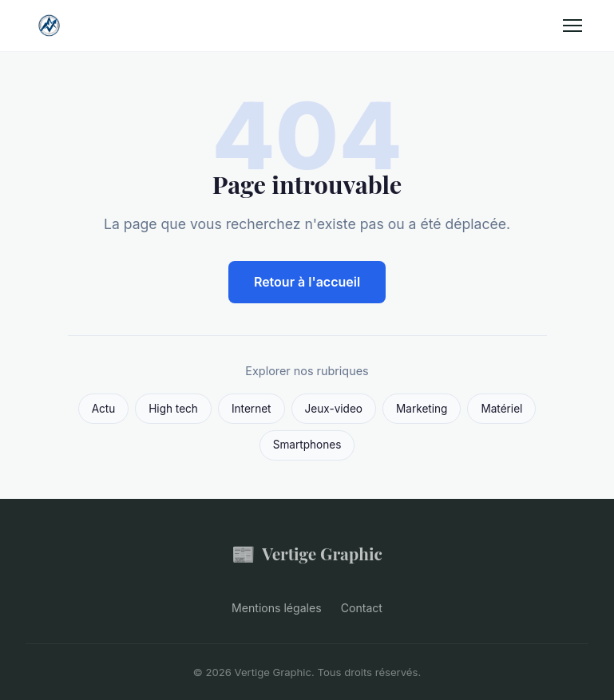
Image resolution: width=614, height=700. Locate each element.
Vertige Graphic (307, 554)
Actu (104, 409)
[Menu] (572, 26)
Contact (362, 608)
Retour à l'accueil (307, 282)
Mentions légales (277, 608)
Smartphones (307, 445)
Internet (252, 409)
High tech (173, 409)
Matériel (501, 409)
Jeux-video (334, 409)
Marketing (422, 409)
